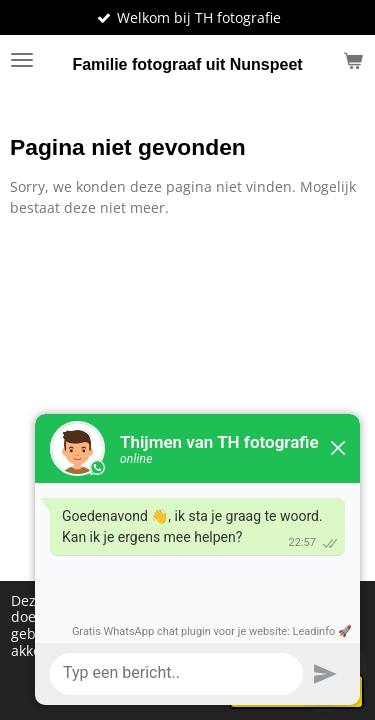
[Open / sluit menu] (22, 60)
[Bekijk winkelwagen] (353, 60)
